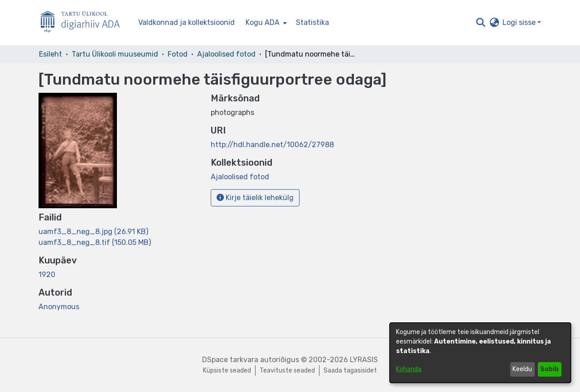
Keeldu (522, 369)
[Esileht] (84, 23)
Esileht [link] (51, 54)
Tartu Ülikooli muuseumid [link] (115, 54)
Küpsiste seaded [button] (227, 370)
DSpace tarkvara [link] (230, 360)
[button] (481, 23)
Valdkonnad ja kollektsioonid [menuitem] (186, 22)
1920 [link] (47, 275)
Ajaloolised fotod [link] (226, 54)
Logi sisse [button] (520, 22)
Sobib (549, 369)
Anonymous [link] (59, 307)
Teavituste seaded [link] (287, 370)
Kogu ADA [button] (263, 22)
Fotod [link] (178, 54)
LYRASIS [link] (364, 360)
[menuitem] (265, 23)
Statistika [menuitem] (312, 22)
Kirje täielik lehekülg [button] (255, 198)
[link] (93, 232)
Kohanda (409, 369)
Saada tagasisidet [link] (350, 370)
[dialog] (480, 353)
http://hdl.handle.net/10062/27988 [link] (272, 145)
